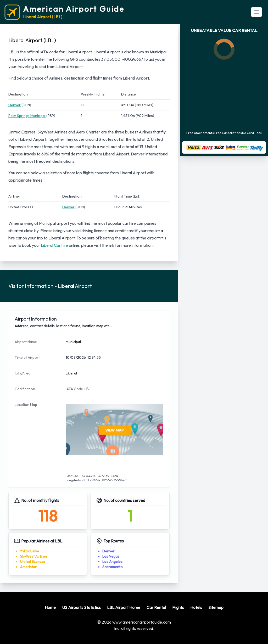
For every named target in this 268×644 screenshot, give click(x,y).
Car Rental (156, 607)
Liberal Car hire (54, 245)
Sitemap (216, 607)
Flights (178, 607)
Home (50, 607)
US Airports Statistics (81, 607)
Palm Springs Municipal (27, 116)
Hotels (196, 607)
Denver (15, 105)
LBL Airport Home (124, 607)
